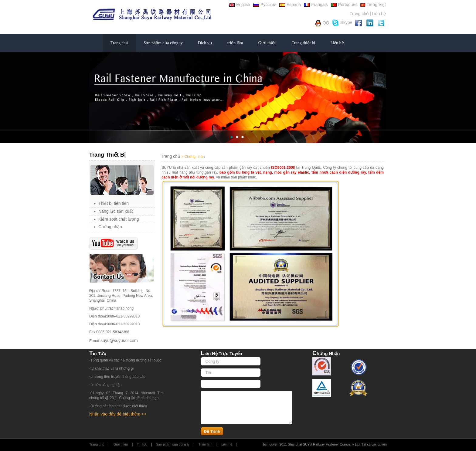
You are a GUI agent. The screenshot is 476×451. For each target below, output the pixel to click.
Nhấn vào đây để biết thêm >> (118, 414)
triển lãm (235, 43)
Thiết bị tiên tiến (114, 203)
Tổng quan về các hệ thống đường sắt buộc (126, 360)
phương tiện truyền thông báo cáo (118, 377)
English (240, 5)
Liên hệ (379, 14)
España (290, 5)
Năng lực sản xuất (116, 211)
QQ (322, 23)
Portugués (344, 5)
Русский (265, 5)
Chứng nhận (110, 227)
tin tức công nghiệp (106, 385)
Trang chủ (359, 14)
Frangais (316, 5)
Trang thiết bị (304, 43)
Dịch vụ (205, 43)
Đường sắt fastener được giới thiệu (119, 406)
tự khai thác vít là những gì (112, 368)
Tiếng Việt (373, 5)
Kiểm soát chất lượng (119, 219)
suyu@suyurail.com (119, 341)
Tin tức (142, 444)
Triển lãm (205, 444)
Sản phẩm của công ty (163, 43)
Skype (342, 23)
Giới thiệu (267, 43)
